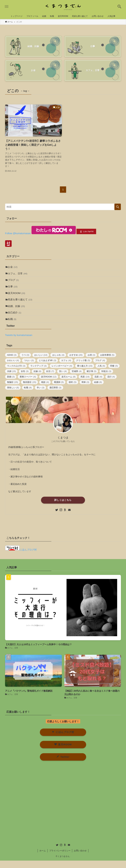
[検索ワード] (63, 207)
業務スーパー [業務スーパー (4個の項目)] (28, 384)
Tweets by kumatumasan (19, 343)
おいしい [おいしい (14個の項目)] (41, 363)
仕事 (13, 289)
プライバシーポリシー (60, 858)
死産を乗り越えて (21, 304)
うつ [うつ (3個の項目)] (25, 363)
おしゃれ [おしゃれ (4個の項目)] (58, 363)
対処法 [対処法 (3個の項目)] (106, 379)
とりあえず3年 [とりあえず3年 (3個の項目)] (48, 368)
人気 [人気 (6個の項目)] (101, 373)
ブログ (14, 282)
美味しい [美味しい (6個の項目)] (13, 395)
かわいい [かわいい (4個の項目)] (13, 368)
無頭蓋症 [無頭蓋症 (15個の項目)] (30, 390)
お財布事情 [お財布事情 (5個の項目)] (107, 363)
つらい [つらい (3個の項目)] (29, 368)
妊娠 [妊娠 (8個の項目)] (37, 379)
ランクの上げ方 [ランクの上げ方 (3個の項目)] (16, 373)
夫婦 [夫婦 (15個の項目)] (11, 379)
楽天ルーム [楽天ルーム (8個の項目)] (69, 384)
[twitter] (57, 517)
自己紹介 (15, 319)
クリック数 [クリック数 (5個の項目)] (83, 368)
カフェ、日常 (18, 275)
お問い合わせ (80, 858)
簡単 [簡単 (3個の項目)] (85, 390)
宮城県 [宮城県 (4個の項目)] (77, 379)
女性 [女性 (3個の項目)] (25, 379)
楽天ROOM (17, 297)
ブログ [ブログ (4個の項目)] (100, 368)
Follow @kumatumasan (18, 233)
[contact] (69, 517)
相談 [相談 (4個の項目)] (45, 390)
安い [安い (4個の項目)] (63, 379)
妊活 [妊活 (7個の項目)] (50, 379)
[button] (119, 7)
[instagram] (61, 517)
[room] (65, 517)
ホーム (43, 858)
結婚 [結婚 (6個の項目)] (98, 390)
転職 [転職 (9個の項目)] (28, 395)
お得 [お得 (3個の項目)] (91, 363)
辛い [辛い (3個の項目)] (41, 395)
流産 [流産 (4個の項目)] (98, 384)
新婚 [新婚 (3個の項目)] (11, 384)
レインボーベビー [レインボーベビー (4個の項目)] (62, 373)
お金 (13, 267)
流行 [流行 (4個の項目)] (111, 384)
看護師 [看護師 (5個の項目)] (59, 390)
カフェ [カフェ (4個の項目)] (66, 368)
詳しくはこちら (63, 508)
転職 (13, 326)
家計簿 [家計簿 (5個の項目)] (92, 379)
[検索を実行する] (118, 207)
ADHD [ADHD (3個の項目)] (12, 363)
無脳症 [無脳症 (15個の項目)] (13, 390)
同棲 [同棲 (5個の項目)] (114, 373)
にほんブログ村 (21, 557)
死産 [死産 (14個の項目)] (85, 384)
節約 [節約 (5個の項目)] (73, 390)
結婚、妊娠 (17, 311)
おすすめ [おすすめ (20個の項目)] (76, 363)
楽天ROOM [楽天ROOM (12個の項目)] (49, 384)
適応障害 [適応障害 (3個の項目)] (55, 395)
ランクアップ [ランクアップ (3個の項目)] (38, 373)
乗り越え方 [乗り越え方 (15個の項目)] (85, 373)
